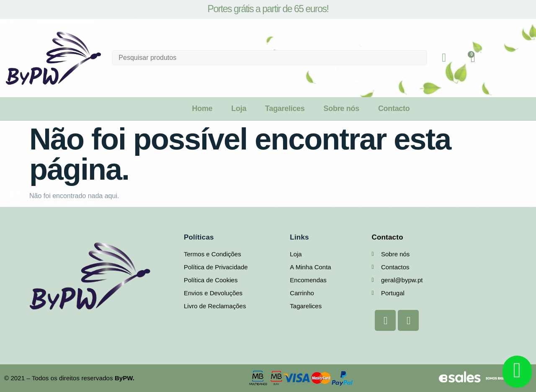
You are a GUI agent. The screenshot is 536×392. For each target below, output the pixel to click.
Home (202, 108)
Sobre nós (341, 108)
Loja (239, 108)
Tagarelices (285, 108)
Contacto (394, 108)
